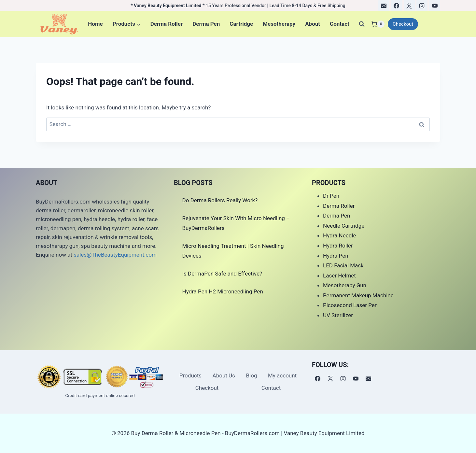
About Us (224, 375)
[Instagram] (422, 6)
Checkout (403, 24)
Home (95, 24)
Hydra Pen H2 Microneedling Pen (223, 291)
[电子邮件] (384, 6)
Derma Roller (167, 24)
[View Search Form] (362, 24)
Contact (340, 24)
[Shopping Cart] (378, 24)
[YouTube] (435, 6)
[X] (409, 6)
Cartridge (241, 24)
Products (190, 375)
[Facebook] (397, 6)
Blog (251, 375)
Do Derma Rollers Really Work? (220, 200)
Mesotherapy (279, 24)
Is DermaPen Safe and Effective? (222, 274)
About (313, 24)
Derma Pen (206, 24)
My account (282, 375)
